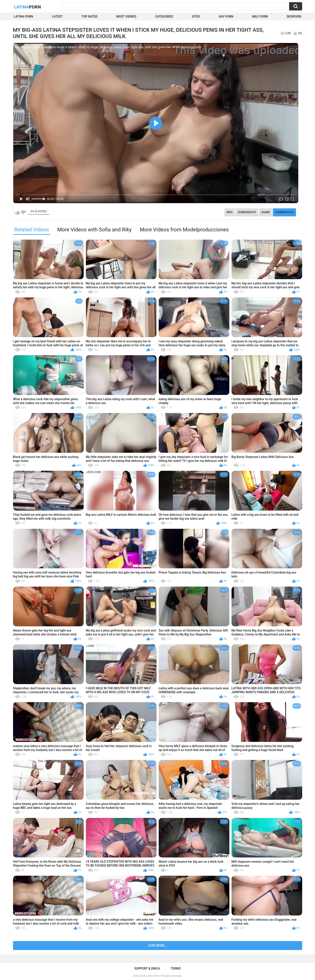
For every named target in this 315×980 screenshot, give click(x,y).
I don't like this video (23, 212)
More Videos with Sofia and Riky (94, 230)
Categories (164, 17)
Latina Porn (24, 17)
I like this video (18, 212)
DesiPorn (294, 17)
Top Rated (89, 17)
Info (230, 212)
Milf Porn (260, 17)
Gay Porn (226, 17)
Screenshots (247, 212)
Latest (57, 17)
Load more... (157, 945)
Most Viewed (126, 17)
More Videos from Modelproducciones (184, 230)
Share (265, 212)
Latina (28, 7)
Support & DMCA (147, 968)
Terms (176, 968)
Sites (196, 17)
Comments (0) (284, 212)
